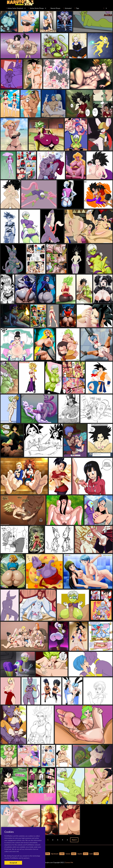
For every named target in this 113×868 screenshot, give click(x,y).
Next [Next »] (74, 840)
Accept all (13, 863)
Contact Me (69, 862)
